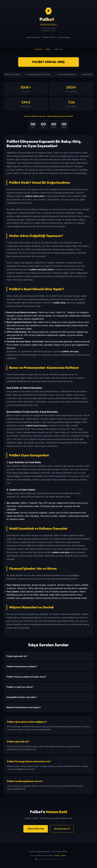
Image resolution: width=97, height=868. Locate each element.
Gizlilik (57, 856)
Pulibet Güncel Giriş (48, 62)
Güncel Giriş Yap (36, 829)
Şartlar (63, 856)
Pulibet (48, 49)
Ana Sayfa (38, 49)
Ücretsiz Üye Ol (62, 829)
